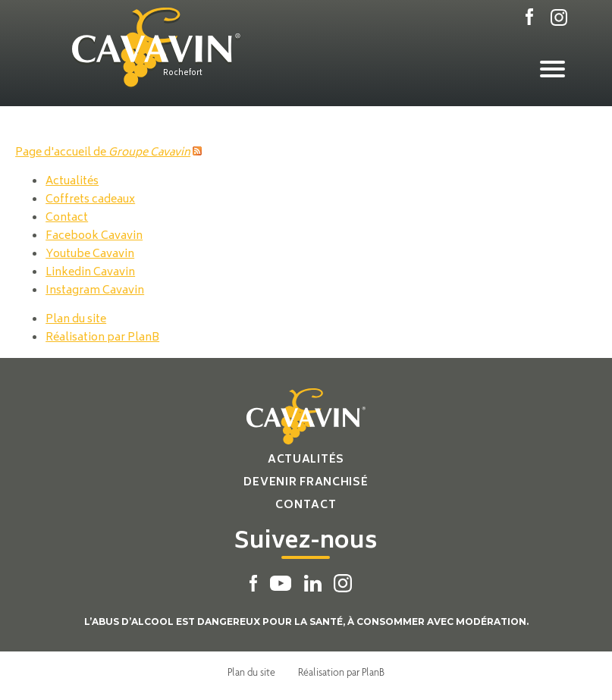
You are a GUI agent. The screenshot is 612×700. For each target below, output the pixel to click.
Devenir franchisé (306, 483)
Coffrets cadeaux (90, 200)
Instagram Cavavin (95, 291)
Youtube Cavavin (90, 254)
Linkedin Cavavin (90, 273)
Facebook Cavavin (94, 236)
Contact (67, 218)
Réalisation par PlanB (102, 338)
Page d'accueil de (103, 153)
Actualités (72, 182)
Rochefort (183, 74)
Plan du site (76, 320)
